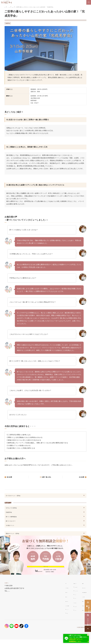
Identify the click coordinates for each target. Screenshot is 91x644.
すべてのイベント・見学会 (13, 496)
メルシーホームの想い (32, 592)
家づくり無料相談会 (11, 517)
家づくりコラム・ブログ (73, 592)
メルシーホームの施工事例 (34, 610)
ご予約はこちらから (44, 568)
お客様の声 (29, 618)
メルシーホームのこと (54, 607)
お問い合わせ (70, 610)
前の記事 (10, 478)
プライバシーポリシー (81, 629)
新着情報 (68, 588)
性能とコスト (29, 601)
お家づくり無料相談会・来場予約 (76, 597)
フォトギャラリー (31, 614)
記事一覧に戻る (47, 478)
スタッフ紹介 (51, 615)
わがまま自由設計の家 (53, 592)
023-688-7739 (40, 575)
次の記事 (81, 478)
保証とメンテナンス (32, 606)
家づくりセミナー (11, 521)
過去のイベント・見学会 (12, 534)
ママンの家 (50, 603)
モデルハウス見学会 (11, 508)
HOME (6, 7)
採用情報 (68, 615)
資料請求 (68, 606)
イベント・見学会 (15, 7)
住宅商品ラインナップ (54, 588)
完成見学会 (25, 7)
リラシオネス (51, 599)
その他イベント (10, 526)
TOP (27, 588)
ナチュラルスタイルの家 (54, 595)
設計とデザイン (30, 597)
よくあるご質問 (52, 611)
